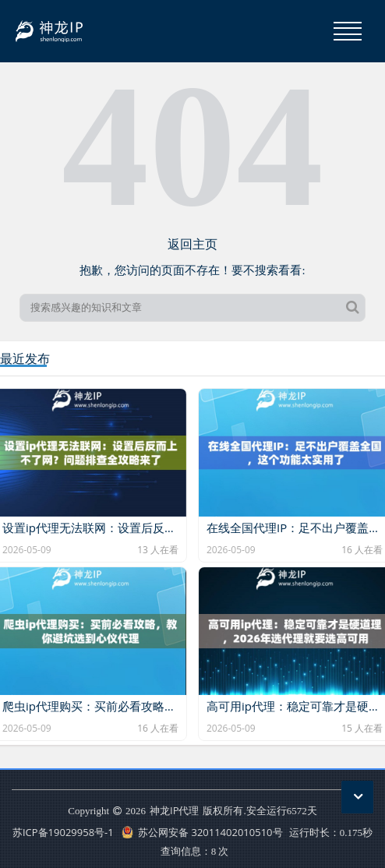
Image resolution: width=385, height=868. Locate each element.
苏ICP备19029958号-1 (63, 832)
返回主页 (192, 244)
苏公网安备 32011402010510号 (202, 832)
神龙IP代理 (174, 810)
